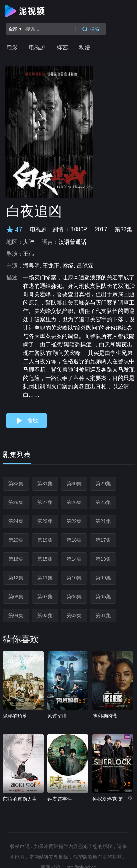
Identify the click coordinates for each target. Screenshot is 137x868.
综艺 (62, 47)
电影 (12, 47)
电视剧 (37, 47)
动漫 (85, 47)
